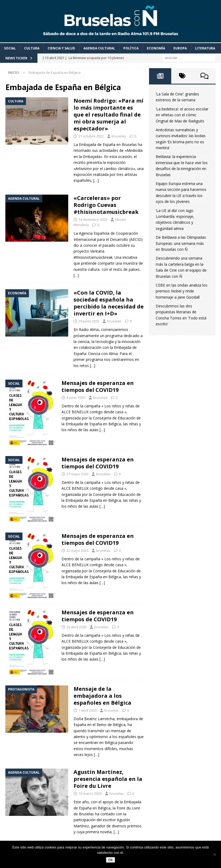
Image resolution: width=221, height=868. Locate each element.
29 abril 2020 (76, 627)
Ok (110, 860)
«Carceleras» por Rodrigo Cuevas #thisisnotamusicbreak (106, 205)
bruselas (119, 136)
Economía (156, 48)
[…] (96, 180)
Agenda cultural (99, 48)
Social (10, 48)
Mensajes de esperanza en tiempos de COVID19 (98, 616)
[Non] (214, 854)
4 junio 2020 (76, 398)
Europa (180, 48)
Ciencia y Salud (61, 48)
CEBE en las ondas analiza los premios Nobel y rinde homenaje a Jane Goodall (182, 291)
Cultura (32, 48)
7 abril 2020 (87, 710)
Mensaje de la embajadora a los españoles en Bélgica (102, 696)
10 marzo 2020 (90, 793)
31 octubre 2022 (91, 136)
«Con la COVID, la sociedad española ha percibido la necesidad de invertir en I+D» (109, 303)
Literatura (205, 48)
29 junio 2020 (89, 321)
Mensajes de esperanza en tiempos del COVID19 (98, 386)
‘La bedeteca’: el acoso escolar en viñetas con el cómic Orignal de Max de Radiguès (182, 115)
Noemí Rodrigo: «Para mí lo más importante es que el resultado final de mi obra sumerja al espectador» (108, 115)
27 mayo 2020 (77, 474)
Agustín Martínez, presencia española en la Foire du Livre (108, 779)
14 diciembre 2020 (93, 219)
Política (131, 48)
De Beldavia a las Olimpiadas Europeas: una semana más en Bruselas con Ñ (181, 243)
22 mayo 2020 (77, 550)
